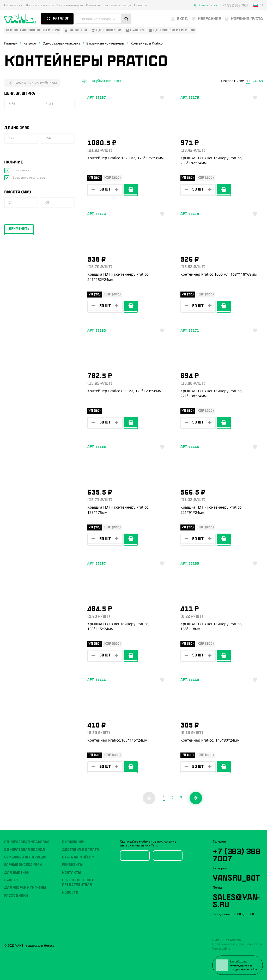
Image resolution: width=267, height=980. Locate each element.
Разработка (238, 961)
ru (258, 5)
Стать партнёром (70, 5)
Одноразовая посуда (25, 850)
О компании (13, 5)
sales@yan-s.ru (236, 900)
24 (254, 81)
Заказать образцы (117, 5)
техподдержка (239, 965)
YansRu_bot (236, 877)
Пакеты (11, 880)
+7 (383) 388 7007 (236, 854)
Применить (19, 229)
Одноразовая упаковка (27, 842)
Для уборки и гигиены (25, 888)
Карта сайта (221, 948)
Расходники (16, 896)
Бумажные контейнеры (32, 83)
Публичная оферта (227, 940)
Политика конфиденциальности (237, 944)
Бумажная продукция (25, 857)
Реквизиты (72, 865)
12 (248, 81)
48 (261, 81)
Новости (140, 5)
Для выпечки (17, 873)
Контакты (93, 5)
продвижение (239, 969)
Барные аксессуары (23, 865)
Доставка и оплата (40, 5)
